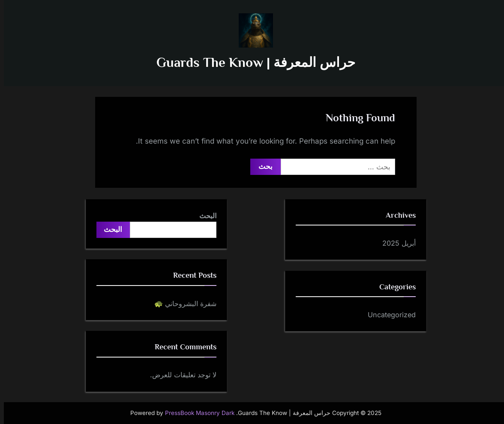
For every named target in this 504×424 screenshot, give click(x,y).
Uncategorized (388, 315)
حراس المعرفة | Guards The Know (252, 62)
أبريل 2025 (395, 243)
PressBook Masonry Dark (196, 413)
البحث (204, 216)
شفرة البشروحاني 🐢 (181, 304)
